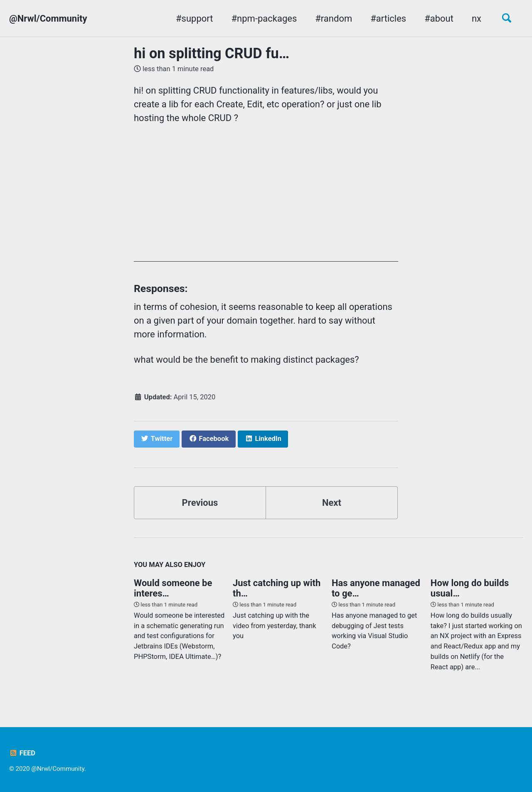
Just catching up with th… (277, 588)
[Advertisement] (266, 203)
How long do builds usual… (470, 588)
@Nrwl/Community (48, 19)
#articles (388, 19)
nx (477, 19)
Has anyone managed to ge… (376, 588)
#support (194, 19)
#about (439, 19)
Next (332, 503)
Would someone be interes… (173, 588)
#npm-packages (264, 19)
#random (334, 19)
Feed (22, 753)
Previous (200, 503)
